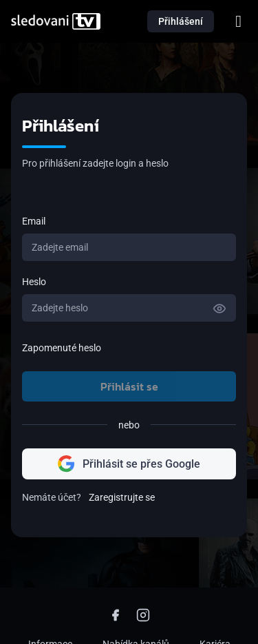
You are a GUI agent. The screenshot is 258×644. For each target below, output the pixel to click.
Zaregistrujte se (122, 497)
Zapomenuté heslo (62, 348)
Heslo (34, 282)
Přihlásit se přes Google (129, 464)
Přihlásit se (129, 386)
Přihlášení (181, 21)
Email (34, 221)
